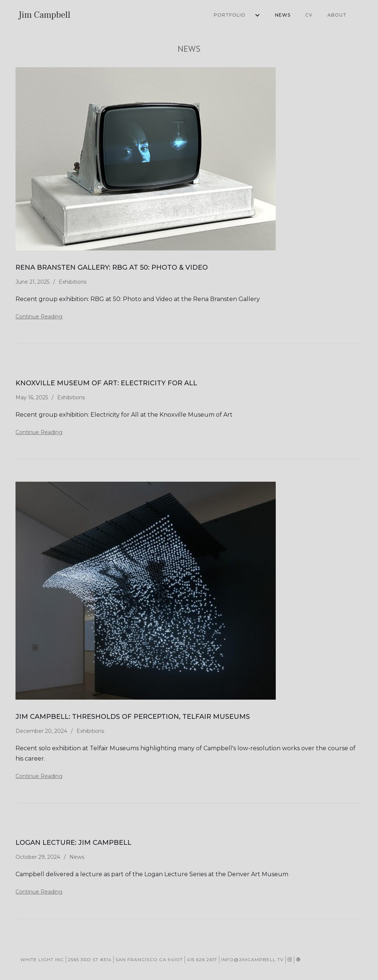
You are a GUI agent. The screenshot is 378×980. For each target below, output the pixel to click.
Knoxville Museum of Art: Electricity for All (106, 383)
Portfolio (230, 15)
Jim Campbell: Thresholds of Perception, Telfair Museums (133, 717)
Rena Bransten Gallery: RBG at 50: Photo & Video (112, 267)
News (283, 15)
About (337, 15)
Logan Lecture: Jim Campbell (73, 843)
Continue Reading (39, 317)
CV (309, 15)
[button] (233, 15)
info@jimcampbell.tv (252, 959)
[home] (44, 15)
